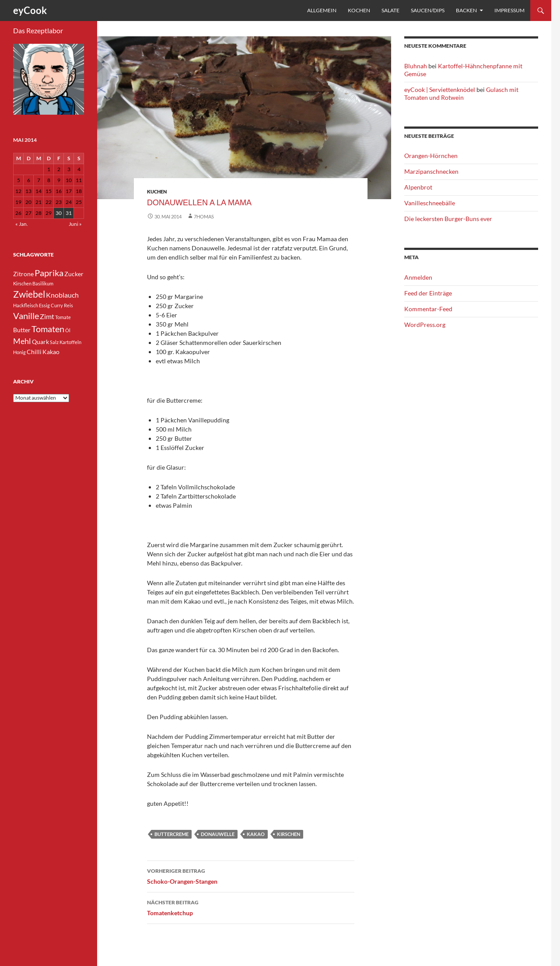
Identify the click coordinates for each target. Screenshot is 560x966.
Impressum (509, 10)
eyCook (30, 10)
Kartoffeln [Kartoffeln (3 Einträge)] (70, 342)
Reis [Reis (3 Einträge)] (68, 305)
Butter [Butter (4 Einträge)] (22, 330)
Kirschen (289, 834)
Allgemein (322, 10)
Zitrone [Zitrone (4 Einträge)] (23, 274)
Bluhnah (416, 66)
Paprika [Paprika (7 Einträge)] (49, 273)
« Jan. (22, 224)
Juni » (75, 224)
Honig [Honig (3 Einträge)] (19, 352)
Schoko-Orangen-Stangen (251, 875)
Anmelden (418, 277)
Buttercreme (171, 834)
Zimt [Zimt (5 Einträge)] (47, 316)
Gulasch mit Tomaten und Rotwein (461, 93)
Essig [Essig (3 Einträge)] (44, 305)
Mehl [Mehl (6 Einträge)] (22, 341)
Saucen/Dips (428, 10)
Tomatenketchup (251, 907)
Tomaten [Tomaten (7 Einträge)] (48, 329)
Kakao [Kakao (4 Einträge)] (51, 352)
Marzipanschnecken (431, 171)
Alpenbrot (418, 187)
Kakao (256, 834)
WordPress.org (425, 325)
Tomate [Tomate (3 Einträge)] (63, 317)
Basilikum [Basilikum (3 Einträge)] (43, 283)
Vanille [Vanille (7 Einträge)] (26, 316)
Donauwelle (218, 834)
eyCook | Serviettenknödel (440, 90)
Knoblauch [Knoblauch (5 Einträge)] (62, 295)
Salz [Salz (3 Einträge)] (54, 342)
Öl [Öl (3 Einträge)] (68, 330)
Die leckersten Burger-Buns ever (448, 219)
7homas (204, 216)
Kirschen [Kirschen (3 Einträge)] (22, 283)
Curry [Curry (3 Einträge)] (57, 305)
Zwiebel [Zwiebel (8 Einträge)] (29, 294)
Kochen (359, 10)
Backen (466, 10)
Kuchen (157, 191)
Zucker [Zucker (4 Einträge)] (74, 274)
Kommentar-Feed (428, 309)
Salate (390, 10)
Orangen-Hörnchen (431, 156)
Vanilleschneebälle (430, 203)
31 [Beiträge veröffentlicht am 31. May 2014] (69, 213)
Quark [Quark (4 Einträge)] (40, 342)
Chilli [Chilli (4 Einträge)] (34, 352)
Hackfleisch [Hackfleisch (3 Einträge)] (26, 305)
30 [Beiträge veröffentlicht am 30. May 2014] (59, 213)
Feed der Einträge (428, 293)
